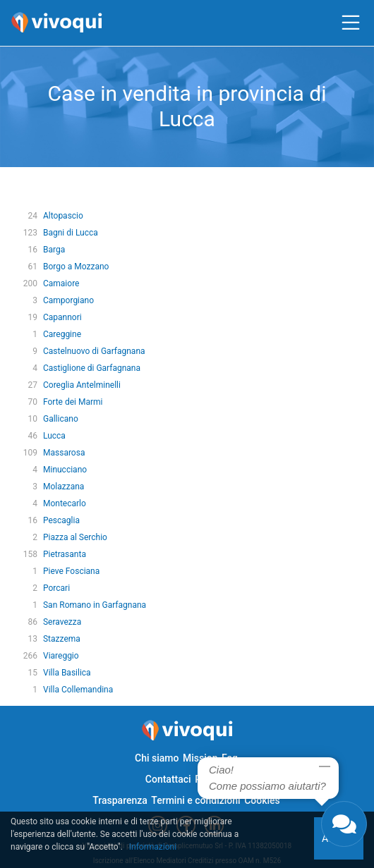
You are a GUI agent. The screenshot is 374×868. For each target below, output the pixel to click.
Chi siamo (157, 758)
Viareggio (61, 656)
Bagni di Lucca (71, 233)
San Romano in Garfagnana (95, 605)
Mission (200, 758)
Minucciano (65, 470)
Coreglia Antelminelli (82, 385)
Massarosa (64, 453)
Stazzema (62, 639)
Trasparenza (120, 800)
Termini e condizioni (195, 800)
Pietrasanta (65, 554)
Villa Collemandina (78, 690)
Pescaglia (61, 520)
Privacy (211, 779)
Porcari (56, 588)
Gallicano (61, 419)
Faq (230, 758)
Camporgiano (68, 300)
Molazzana (64, 487)
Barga (54, 250)
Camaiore (61, 283)
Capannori (62, 317)
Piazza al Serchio (75, 537)
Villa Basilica (67, 673)
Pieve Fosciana (71, 571)
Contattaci (168, 779)
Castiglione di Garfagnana (92, 368)
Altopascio (63, 216)
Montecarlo (65, 503)
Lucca (54, 436)
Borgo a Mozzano (76, 267)
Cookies (262, 800)
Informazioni (153, 847)
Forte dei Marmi (73, 402)
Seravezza (62, 622)
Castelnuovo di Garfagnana (94, 351)
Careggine (62, 334)
